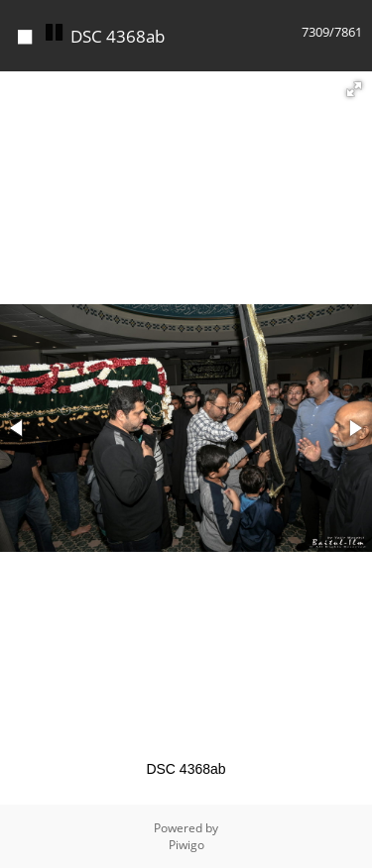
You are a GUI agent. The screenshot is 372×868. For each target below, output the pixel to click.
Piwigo (186, 845)
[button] (354, 89)
